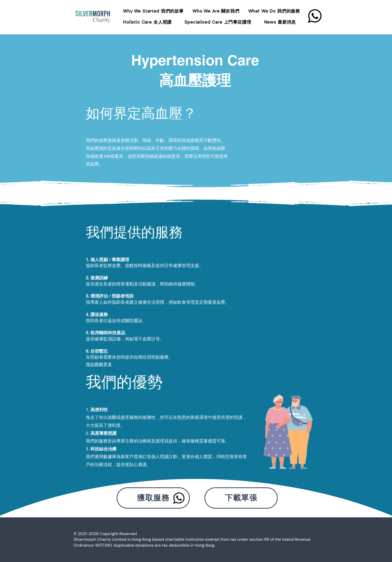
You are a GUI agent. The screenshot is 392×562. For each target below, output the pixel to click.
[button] (275, 11)
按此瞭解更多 (99, 364)
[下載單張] (241, 498)
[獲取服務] (153, 498)
